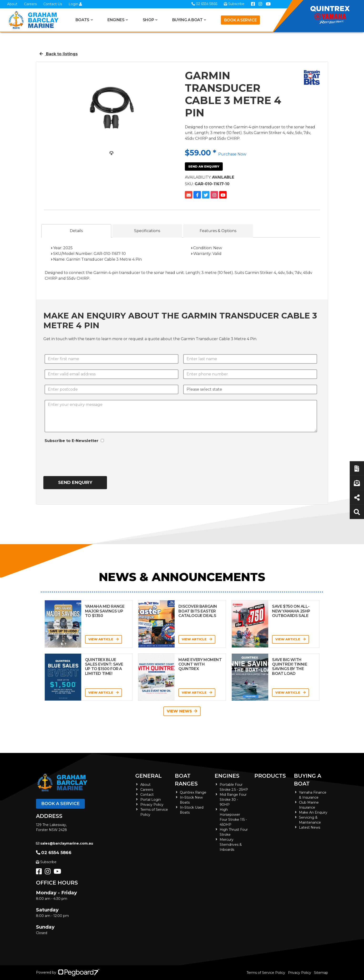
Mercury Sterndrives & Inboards (231, 845)
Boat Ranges (186, 780)
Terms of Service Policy (266, 973)
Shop (148, 20)
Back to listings (59, 54)
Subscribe (46, 862)
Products (270, 776)
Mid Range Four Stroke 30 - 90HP (233, 800)
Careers (30, 4)
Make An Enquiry (313, 812)
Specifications (147, 231)
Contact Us (53, 4)
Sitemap (321, 973)
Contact (147, 795)
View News (182, 711)
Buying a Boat (187, 20)
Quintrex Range (193, 792)
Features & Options (218, 231)
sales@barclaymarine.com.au (65, 843)
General (149, 776)
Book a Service (240, 20)
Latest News (310, 827)
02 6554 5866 (54, 853)
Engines (116, 20)
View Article (104, 639)
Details (76, 231)
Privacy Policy (152, 805)
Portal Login (151, 800)
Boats (82, 20)
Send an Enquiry (204, 166)
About (12, 4)
